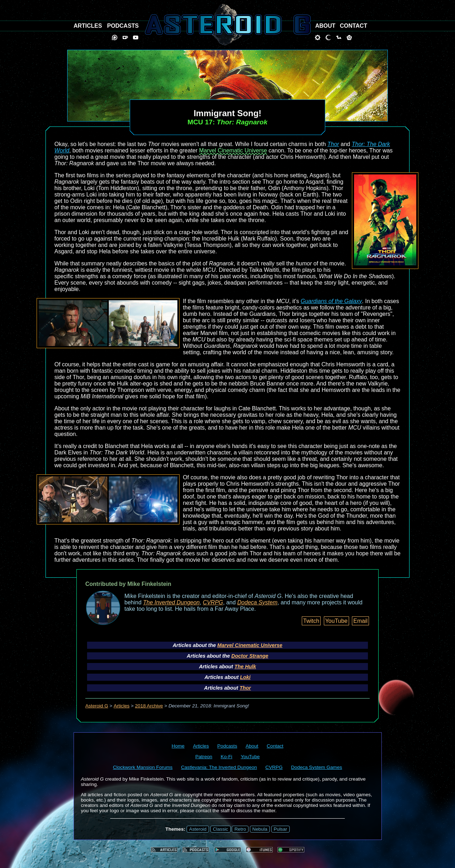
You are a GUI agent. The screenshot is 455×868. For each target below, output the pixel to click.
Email (360, 621)
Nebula (260, 829)
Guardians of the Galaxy (331, 301)
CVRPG (213, 602)
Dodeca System (258, 602)
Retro (240, 829)
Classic (221, 829)
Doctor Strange (250, 656)
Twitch (311, 621)
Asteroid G (97, 706)
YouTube (336, 621)
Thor (333, 144)
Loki (245, 677)
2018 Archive (149, 706)
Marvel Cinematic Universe (233, 150)
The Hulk (245, 667)
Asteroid (198, 829)
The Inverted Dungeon (172, 602)
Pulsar (280, 829)
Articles (122, 706)
